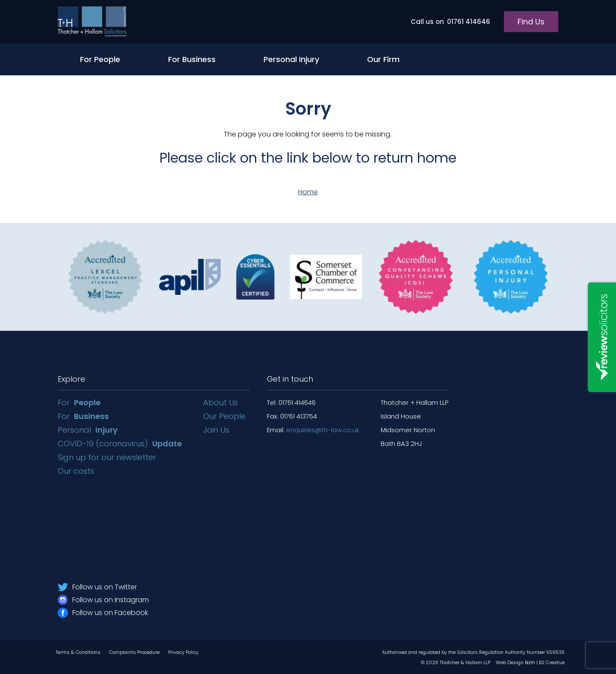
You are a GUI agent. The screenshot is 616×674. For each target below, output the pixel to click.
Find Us (531, 22)
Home (308, 192)
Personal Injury (291, 59)
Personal (88, 430)
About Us (221, 402)
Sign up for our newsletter (108, 457)
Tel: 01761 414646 (291, 402)
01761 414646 (450, 22)
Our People (224, 416)
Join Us (216, 430)
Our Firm (383, 59)
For (79, 402)
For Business (192, 59)
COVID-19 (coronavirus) (120, 444)
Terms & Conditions (78, 652)
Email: (313, 430)
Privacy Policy (183, 652)
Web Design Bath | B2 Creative (530, 662)
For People (100, 59)
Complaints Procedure (134, 652)
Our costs (77, 471)
